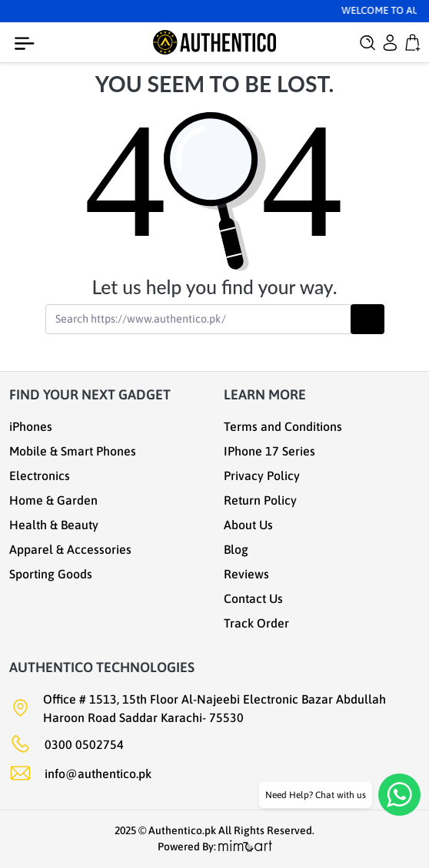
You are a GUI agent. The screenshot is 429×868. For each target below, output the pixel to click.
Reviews (246, 574)
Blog (236, 549)
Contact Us (253, 598)
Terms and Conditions (283, 426)
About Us (248, 525)
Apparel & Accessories (70, 549)
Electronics (40, 475)
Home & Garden (53, 500)
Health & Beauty (54, 525)
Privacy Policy (262, 475)
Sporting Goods (51, 574)
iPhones (31, 426)
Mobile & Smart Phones (73, 451)
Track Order (256, 623)
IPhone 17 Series (269, 451)
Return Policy (260, 500)
